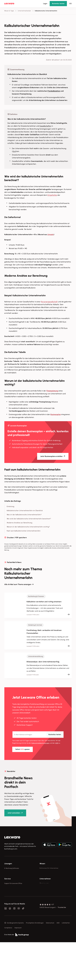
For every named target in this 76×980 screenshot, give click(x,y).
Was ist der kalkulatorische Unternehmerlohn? (24, 515)
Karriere (42, 912)
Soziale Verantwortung (47, 908)
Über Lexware (44, 901)
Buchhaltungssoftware (12, 876)
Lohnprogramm (9, 879)
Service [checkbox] (8, 896)
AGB (57, 743)
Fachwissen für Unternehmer (49, 868)
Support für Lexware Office (13, 901)
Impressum (18, 966)
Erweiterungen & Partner (12, 890)
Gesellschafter (45, 126)
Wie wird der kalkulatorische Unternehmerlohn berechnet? (29, 519)
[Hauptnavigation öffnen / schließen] (70, 4)
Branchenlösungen (10, 887)
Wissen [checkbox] (42, 864)
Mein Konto (8, 927)
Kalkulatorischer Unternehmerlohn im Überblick (25, 511)
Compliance (8, 966)
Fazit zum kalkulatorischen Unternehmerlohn (24, 531)
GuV (14, 151)
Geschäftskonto (10, 883)
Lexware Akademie (46, 876)
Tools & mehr (44, 872)
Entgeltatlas (52, 195)
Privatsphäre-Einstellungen (35, 961)
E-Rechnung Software (12, 868)
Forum (6, 923)
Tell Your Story (44, 879)
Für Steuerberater (10, 908)
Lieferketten (66, 961)
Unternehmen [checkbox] (45, 896)
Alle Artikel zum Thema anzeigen (18, 584)
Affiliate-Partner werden (12, 916)
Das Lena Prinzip (45, 883)
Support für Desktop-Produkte (14, 919)
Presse (42, 905)
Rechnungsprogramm (11, 872)
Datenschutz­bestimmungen (40, 743)
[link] (12, 837)
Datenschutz (50, 961)
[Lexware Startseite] (9, 4)
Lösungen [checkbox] (8, 864)
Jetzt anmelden (14, 813)
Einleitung (11, 506)
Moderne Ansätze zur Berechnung (19, 523)
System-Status (9, 905)
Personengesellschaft (49, 302)
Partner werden (9, 912)
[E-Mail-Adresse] (38, 735)
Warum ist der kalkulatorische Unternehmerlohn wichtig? (28, 527)
